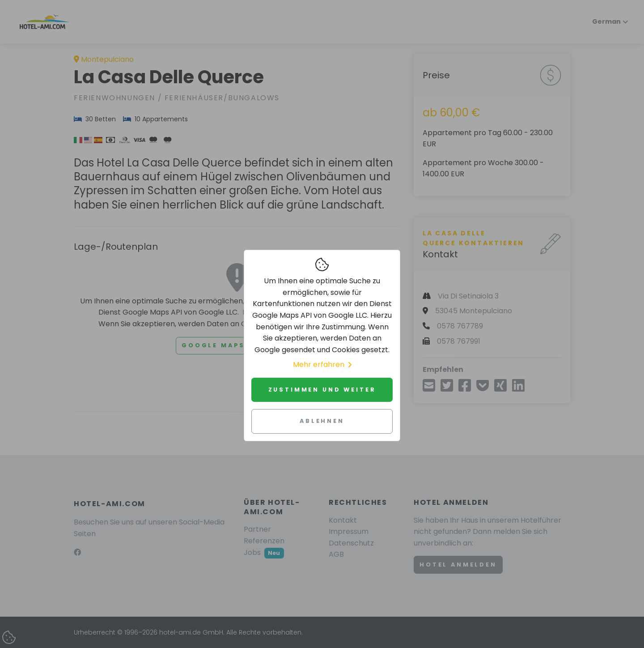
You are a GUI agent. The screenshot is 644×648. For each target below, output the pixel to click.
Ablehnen (322, 421)
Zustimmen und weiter (322, 390)
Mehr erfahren (322, 364)
